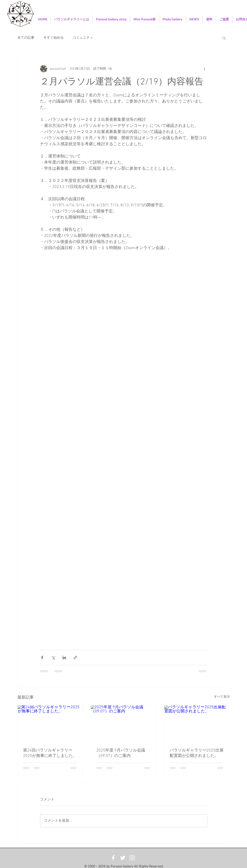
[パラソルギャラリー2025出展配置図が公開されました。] (197, 724)
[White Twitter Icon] (123, 858)
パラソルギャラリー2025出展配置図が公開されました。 (197, 753)
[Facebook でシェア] (42, 658)
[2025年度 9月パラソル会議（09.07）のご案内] (123, 724)
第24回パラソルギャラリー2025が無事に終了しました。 (50, 753)
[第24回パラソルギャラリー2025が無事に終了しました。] (50, 724)
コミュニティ (83, 38)
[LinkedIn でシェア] (64, 658)
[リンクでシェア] (75, 658)
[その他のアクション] (205, 69)
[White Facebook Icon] (113, 858)
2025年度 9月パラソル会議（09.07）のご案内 (121, 753)
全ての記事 (26, 38)
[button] (224, 38)
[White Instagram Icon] (132, 858)
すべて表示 (222, 697)
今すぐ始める (54, 38)
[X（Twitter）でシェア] (53, 658)
